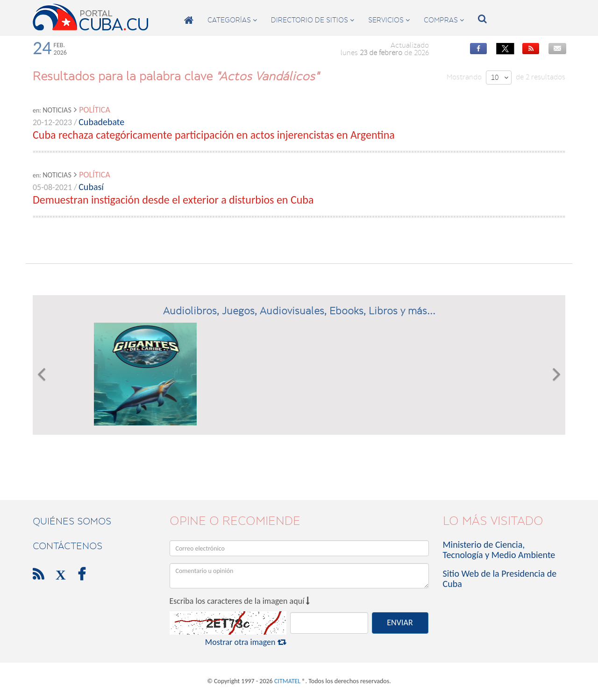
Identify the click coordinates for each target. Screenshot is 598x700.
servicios (389, 20)
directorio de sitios (313, 20)
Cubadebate (101, 122)
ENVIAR (400, 622)
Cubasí (91, 187)
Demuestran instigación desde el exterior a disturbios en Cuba (173, 200)
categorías (232, 20)
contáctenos (68, 546)
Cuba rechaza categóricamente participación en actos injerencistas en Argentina (214, 135)
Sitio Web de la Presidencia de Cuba (500, 579)
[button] (41, 374)
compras (444, 20)
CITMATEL (287, 681)
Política (95, 110)
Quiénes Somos (72, 521)
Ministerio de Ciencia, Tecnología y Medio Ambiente (499, 550)
